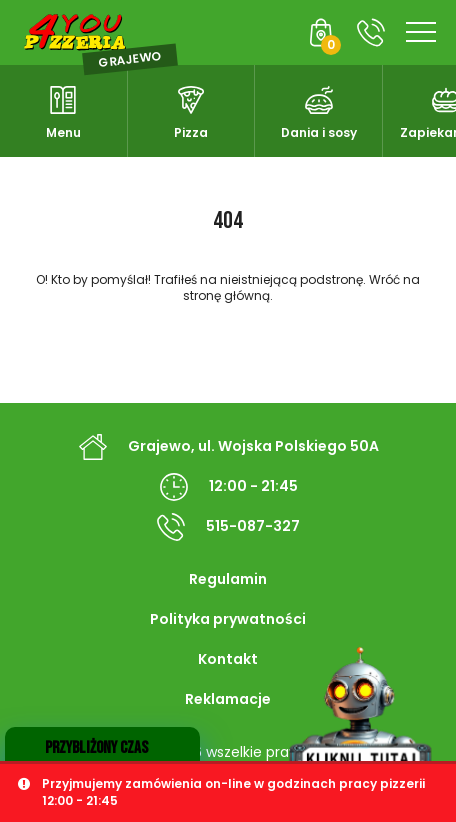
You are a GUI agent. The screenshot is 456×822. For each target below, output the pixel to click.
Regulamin (228, 579)
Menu (63, 132)
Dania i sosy (319, 132)
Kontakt (228, 659)
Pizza (191, 132)
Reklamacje (228, 699)
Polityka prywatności (228, 619)
